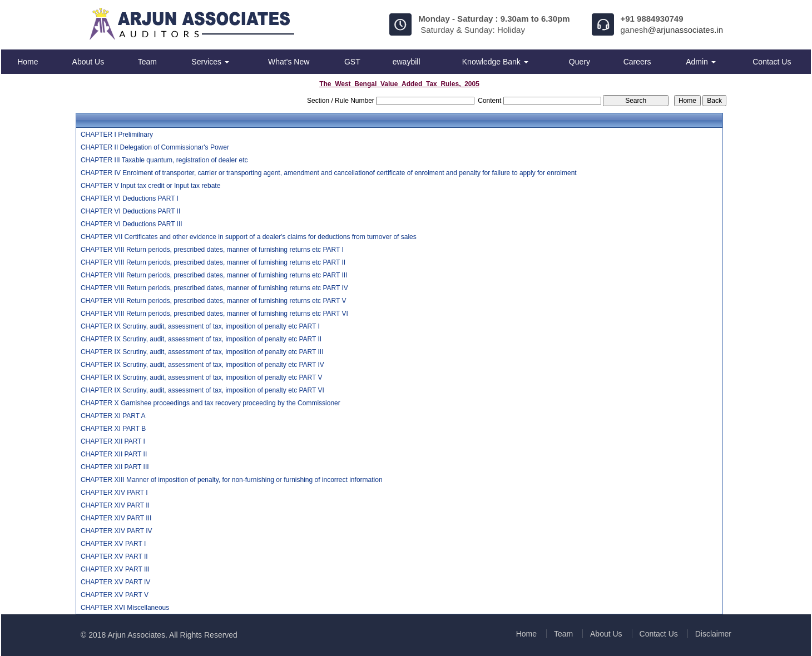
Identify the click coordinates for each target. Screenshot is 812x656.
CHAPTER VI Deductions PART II (130, 211)
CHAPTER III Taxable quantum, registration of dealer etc (164, 160)
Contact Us (772, 62)
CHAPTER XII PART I (113, 441)
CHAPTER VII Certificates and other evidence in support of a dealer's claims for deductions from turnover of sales (249, 237)
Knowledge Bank (495, 62)
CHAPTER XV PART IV (115, 582)
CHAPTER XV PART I (113, 544)
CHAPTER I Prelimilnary (117, 135)
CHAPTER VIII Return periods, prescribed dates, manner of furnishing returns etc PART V (214, 301)
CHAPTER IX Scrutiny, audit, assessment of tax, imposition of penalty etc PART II (201, 339)
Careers (637, 62)
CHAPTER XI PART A (113, 416)
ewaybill (407, 62)
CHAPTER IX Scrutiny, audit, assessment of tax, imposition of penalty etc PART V (202, 377)
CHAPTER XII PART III (115, 467)
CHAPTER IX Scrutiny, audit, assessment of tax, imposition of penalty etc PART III (202, 352)
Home (28, 62)
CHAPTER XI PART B (113, 429)
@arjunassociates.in (685, 30)
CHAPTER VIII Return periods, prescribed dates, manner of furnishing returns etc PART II (213, 262)
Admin (701, 62)
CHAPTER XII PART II (114, 454)
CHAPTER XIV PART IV (117, 531)
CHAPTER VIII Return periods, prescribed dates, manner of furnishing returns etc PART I (212, 250)
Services (210, 62)
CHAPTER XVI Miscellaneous (125, 608)
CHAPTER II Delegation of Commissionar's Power (155, 147)
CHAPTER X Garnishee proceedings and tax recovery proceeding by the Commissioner (211, 403)
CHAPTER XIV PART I (114, 493)
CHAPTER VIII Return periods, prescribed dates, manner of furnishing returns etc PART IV (214, 288)
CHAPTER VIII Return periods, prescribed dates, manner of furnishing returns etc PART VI (214, 314)
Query (580, 62)
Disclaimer (713, 634)
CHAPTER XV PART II (114, 556)
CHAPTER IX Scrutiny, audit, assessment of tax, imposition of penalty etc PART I (200, 326)
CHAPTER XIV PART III (116, 518)
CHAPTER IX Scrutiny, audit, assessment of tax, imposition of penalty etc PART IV (202, 365)
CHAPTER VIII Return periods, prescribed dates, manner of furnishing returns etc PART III (214, 275)
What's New (289, 62)
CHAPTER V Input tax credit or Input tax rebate (150, 186)
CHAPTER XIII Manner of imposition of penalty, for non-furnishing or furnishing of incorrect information (232, 480)
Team (147, 62)
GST (352, 62)
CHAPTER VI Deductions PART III (132, 224)
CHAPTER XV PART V (115, 595)
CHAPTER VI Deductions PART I (130, 198)
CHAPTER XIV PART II (115, 505)
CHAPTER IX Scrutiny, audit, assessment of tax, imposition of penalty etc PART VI (202, 390)
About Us (88, 62)
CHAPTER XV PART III (115, 569)
